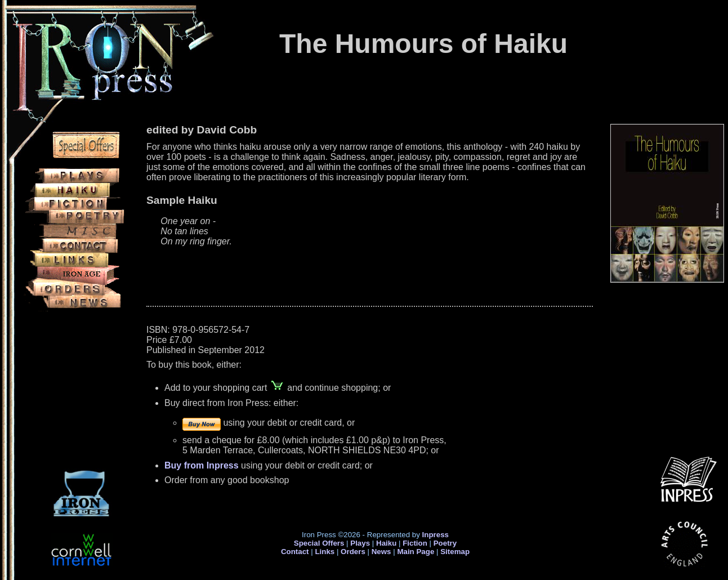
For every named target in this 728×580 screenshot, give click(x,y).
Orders (353, 552)
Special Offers (319, 543)
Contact (295, 552)
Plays (360, 543)
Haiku (386, 543)
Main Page (417, 552)
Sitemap (455, 552)
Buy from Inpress (202, 465)
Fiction (415, 543)
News (381, 552)
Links (325, 552)
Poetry (445, 543)
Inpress (436, 535)
